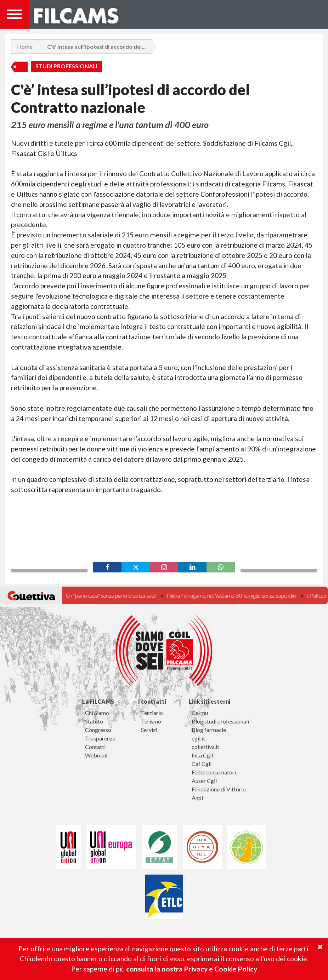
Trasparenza (100, 738)
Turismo (151, 721)
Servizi (149, 730)
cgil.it (198, 738)
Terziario (152, 713)
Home (25, 47)
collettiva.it (205, 747)
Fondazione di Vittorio (219, 789)
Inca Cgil (202, 755)
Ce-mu (200, 713)
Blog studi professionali (220, 721)
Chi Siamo (97, 713)
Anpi (197, 798)
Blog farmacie (209, 730)
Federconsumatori (214, 772)
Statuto (94, 721)
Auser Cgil (204, 781)
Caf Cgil (202, 764)
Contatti (95, 747)
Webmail (96, 755)
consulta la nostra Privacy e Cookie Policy (192, 969)
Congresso (98, 730)
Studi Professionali (66, 66)
